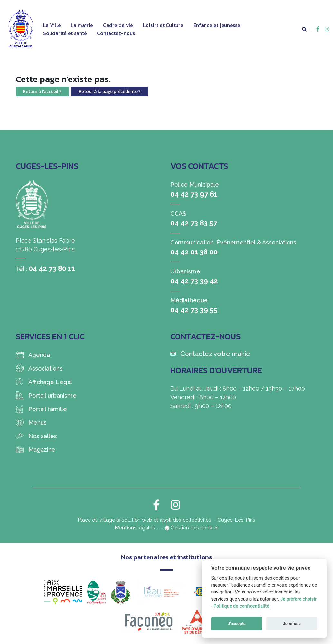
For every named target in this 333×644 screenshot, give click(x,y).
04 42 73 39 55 (194, 310)
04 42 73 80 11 (52, 268)
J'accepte (237, 624)
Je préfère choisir (298, 599)
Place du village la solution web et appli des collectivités (144, 520)
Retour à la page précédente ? (110, 92)
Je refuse (292, 624)
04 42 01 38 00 (194, 252)
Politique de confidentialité (241, 606)
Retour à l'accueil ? (42, 92)
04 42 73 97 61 (194, 194)
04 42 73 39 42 (194, 281)
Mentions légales (135, 528)
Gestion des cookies (195, 528)
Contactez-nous (116, 33)
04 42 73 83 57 (194, 223)
